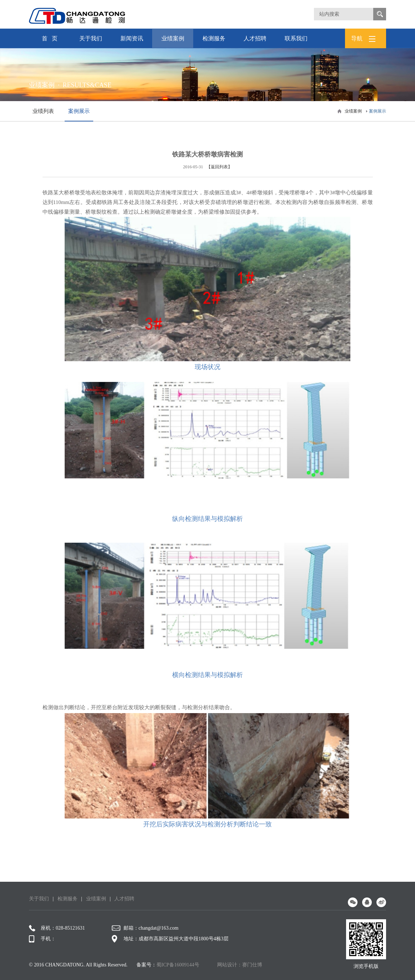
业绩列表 (43, 111)
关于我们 (91, 42)
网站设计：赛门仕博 (240, 965)
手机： (42, 939)
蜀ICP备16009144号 (178, 965)
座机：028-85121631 (57, 928)
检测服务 (214, 42)
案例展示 (377, 111)
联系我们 (296, 42)
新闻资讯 (132, 42)
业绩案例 (173, 42)
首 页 (50, 38)
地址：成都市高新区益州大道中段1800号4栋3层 (170, 939)
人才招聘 (255, 42)
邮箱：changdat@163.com (145, 928)
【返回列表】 (219, 167)
